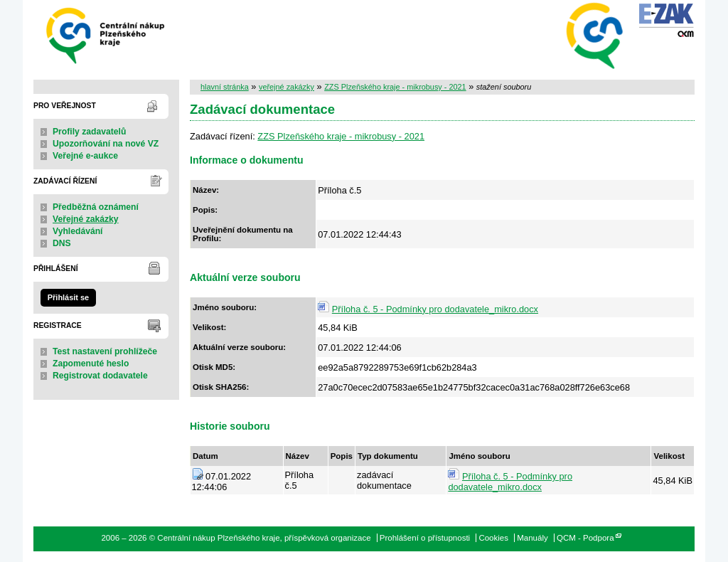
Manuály (532, 538)
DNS (62, 243)
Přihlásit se (68, 297)
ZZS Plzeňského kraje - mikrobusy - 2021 (395, 87)
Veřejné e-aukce (85, 156)
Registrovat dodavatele (100, 376)
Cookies (493, 538)
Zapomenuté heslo (91, 364)
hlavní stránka (225, 87)
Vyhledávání (78, 231)
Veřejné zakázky (86, 219)
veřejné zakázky (287, 87)
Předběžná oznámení (96, 207)
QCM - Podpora (585, 538)
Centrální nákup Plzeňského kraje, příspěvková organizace (106, 35)
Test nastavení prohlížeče (105, 351)
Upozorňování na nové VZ (106, 144)
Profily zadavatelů (89, 132)
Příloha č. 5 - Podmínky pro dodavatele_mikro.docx (435, 309)
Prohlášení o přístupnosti (425, 538)
